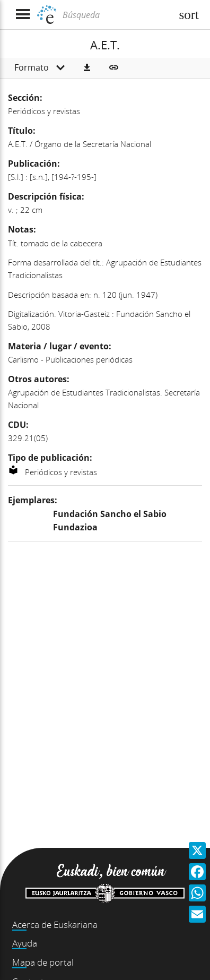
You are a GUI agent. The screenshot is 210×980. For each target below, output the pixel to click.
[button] (87, 68)
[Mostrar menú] (23, 15)
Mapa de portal (43, 962)
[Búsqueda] (116, 15)
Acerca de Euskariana (55, 925)
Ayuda (25, 943)
